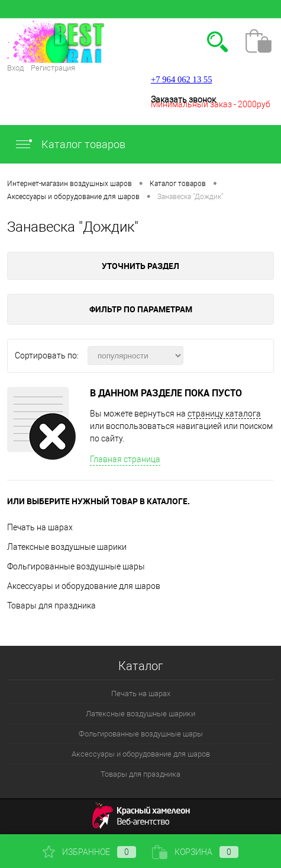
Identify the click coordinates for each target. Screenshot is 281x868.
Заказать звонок (183, 100)
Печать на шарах (40, 527)
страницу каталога (224, 414)
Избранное (89, 852)
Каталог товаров (70, 144)
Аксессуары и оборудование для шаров (84, 586)
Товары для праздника (51, 606)
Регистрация (53, 68)
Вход (15, 68)
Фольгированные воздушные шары (76, 566)
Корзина (195, 852)
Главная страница (125, 459)
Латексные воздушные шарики (67, 547)
